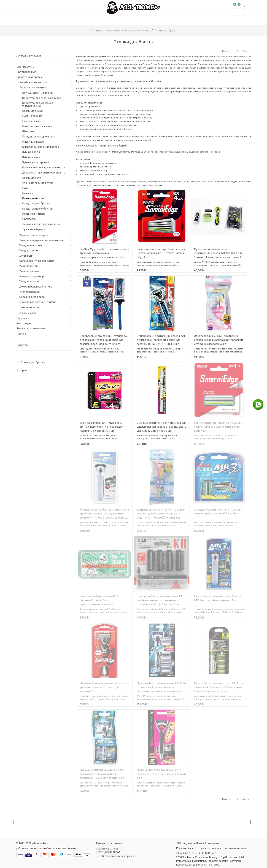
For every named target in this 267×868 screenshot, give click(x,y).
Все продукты (25, 67)
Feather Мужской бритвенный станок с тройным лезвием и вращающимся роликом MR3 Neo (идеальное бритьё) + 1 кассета (105, 514)
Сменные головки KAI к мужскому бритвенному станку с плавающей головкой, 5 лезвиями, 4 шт (101, 427)
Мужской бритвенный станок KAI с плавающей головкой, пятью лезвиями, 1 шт (162, 774)
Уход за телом (29, 251)
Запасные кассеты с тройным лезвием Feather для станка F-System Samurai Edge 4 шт (161, 253)
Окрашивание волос (32, 297)
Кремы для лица (32, 111)
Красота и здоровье (30, 77)
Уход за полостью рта (34, 235)
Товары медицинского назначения (41, 240)
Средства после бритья (37, 209)
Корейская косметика (33, 82)
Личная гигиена (29, 307)
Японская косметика (33, 88)
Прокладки (29, 219)
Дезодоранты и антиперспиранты (44, 173)
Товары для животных (31, 329)
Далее (246, 51)
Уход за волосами (31, 245)
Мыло (26, 188)
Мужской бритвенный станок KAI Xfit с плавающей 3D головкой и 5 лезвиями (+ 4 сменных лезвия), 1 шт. (219, 687)
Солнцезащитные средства (37, 261)
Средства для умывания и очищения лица (39, 104)
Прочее (21, 334)
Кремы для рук (32, 178)
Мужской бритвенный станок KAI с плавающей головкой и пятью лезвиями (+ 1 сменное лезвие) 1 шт (102, 774)
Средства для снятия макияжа (42, 98)
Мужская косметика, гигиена (38, 302)
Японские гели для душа (38, 183)
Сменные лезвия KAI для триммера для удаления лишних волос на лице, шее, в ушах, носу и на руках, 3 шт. (162, 427)
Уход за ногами (29, 281)
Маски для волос (33, 142)
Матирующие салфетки (37, 126)
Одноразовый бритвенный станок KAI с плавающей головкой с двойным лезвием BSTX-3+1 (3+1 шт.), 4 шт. (161, 340)
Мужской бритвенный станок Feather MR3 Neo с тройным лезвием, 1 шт (218, 598)
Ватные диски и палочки (38, 93)
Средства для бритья (36, 204)
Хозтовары (24, 323)
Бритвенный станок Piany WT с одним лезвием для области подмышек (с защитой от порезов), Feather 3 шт (161, 514)
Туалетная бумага (34, 229)
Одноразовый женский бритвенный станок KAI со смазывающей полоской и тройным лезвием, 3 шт (218, 340)
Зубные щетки (31, 157)
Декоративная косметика (36, 287)
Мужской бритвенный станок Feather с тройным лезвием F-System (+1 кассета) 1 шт (105, 687)
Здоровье (23, 318)
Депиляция (26, 256)
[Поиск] (216, 50)
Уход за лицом (29, 266)
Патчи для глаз (32, 121)
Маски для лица (32, 116)
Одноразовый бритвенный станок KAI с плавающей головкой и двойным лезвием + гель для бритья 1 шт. (104, 340)
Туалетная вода (29, 292)
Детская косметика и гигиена (41, 224)
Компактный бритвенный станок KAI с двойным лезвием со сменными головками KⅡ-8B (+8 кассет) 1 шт (161, 600)
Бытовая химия (26, 72)
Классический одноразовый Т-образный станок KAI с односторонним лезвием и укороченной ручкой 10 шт (99, 600)
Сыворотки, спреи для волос (41, 147)
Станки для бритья (33, 198)
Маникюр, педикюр (32, 276)
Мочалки (28, 193)
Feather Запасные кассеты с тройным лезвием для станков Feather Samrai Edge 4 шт (218, 427)
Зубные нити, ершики (36, 162)
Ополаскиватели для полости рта (44, 167)
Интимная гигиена (34, 214)
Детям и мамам (26, 313)
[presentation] (14, 822)
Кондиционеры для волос (39, 137)
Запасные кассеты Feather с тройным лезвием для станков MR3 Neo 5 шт (218, 512)
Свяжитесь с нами (107, 849)
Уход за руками (29, 271)
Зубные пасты (31, 152)
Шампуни (28, 131)
